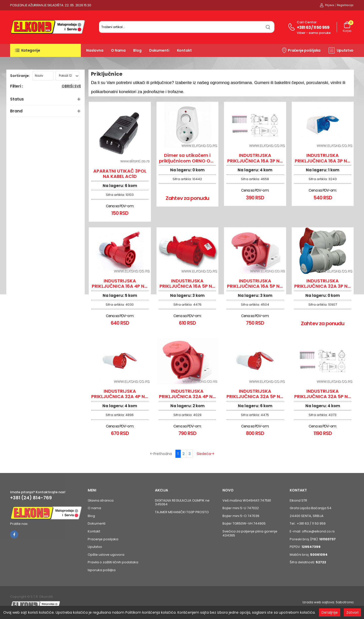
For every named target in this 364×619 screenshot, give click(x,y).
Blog (137, 50)
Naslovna (95, 50)
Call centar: (307, 22)
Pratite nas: (19, 524)
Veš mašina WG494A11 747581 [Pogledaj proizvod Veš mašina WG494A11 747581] (247, 500)
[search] (268, 27)
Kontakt (184, 50)
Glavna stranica (101, 500)
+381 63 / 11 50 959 (313, 27)
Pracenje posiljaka (103, 539)
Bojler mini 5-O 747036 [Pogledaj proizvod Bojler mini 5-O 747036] (241, 516)
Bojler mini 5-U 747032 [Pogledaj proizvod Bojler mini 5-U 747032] (241, 508)
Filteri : (16, 86)
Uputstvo (341, 50)
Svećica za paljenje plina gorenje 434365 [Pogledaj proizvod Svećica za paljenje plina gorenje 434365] (250, 533)
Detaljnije (330, 612)
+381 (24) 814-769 (31, 498)
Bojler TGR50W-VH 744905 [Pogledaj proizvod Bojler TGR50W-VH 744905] (244, 523)
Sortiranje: (20, 76)
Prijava (327, 5)
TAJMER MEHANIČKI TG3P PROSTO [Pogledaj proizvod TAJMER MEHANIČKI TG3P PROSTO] (182, 512)
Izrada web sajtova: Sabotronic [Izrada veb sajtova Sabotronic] (328, 602)
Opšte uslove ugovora (106, 555)
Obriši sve (71, 86)
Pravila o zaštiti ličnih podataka (113, 562)
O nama (118, 50)
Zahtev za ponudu (187, 198)
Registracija (345, 5)
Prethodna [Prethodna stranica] (161, 454)
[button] (45, 50)
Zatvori (352, 612)
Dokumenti (159, 50)
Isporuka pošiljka (102, 570)
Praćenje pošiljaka (301, 50)
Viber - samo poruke (314, 33)
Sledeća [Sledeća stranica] (206, 454)
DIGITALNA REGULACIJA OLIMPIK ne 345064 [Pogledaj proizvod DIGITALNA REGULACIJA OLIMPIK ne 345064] (182, 502)
